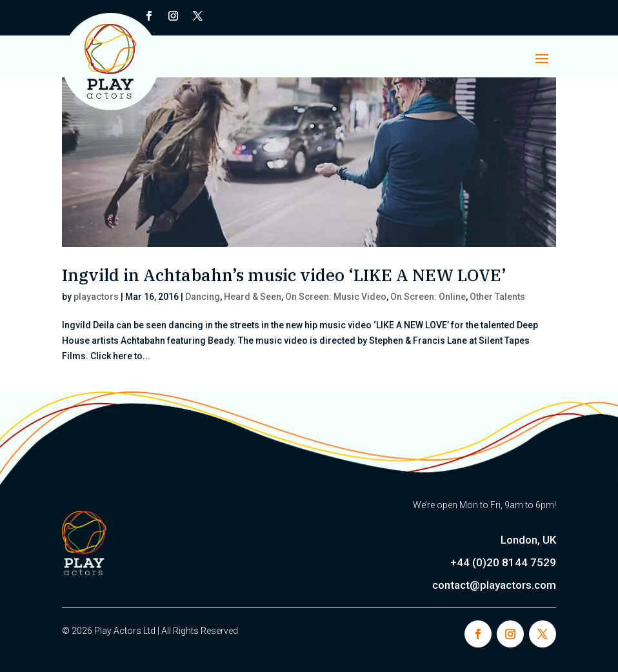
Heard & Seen (253, 297)
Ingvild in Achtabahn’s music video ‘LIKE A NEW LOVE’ (284, 275)
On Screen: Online (428, 297)
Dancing (203, 297)
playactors (96, 297)
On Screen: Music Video (336, 297)
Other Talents (497, 297)
